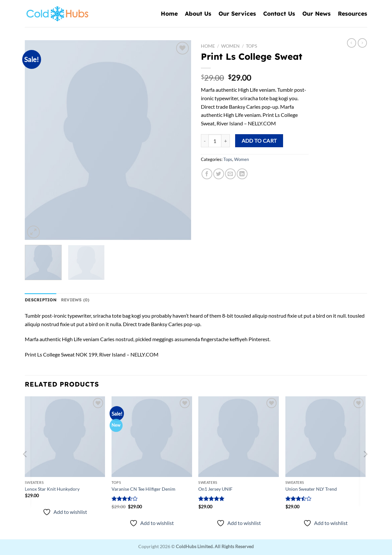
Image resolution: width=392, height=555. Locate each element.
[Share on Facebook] (207, 174)
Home (169, 13)
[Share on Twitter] (219, 174)
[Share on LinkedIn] (242, 174)
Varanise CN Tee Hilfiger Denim (143, 489)
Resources (353, 13)
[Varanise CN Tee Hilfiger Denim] (152, 437)
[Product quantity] (215, 141)
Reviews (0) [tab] (75, 300)
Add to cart (259, 141)
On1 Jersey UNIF (215, 489)
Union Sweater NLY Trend (311, 489)
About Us (198, 13)
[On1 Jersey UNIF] (239, 437)
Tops (251, 46)
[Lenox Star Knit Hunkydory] (65, 437)
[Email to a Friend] (230, 174)
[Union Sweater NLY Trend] (326, 437)
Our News (317, 13)
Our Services (237, 13)
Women (230, 46)
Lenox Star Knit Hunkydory (52, 489)
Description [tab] (41, 300)
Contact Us (279, 13)
